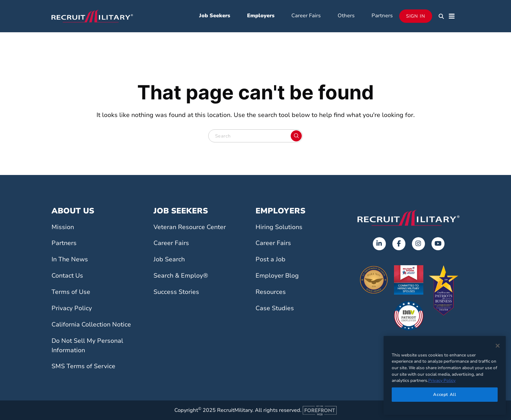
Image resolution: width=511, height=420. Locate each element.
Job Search (169, 259)
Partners (382, 16)
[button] (441, 16)
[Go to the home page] (409, 218)
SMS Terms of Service (83, 366)
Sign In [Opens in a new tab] (416, 16)
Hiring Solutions (279, 227)
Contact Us (67, 276)
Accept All (445, 395)
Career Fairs (306, 16)
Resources (271, 292)
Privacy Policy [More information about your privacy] (442, 381)
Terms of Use (71, 292)
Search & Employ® (181, 276)
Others (346, 16)
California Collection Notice (91, 325)
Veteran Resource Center (190, 227)
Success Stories (176, 292)
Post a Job (270, 259)
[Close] (498, 346)
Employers (261, 16)
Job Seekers (215, 16)
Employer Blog (277, 276)
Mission (63, 227)
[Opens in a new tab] (379, 244)
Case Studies (275, 308)
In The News (70, 259)
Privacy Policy (72, 308)
